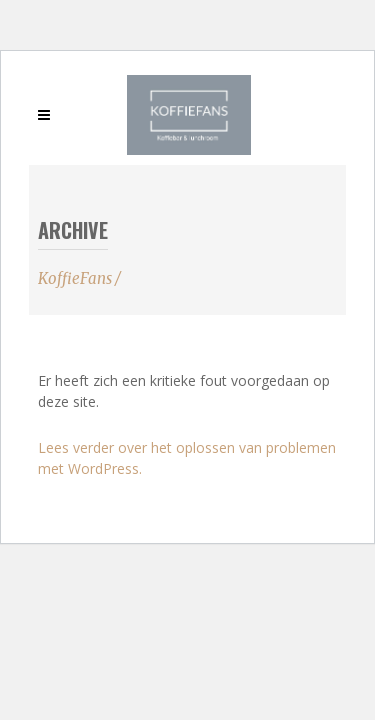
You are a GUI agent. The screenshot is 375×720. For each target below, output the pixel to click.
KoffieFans (75, 278)
